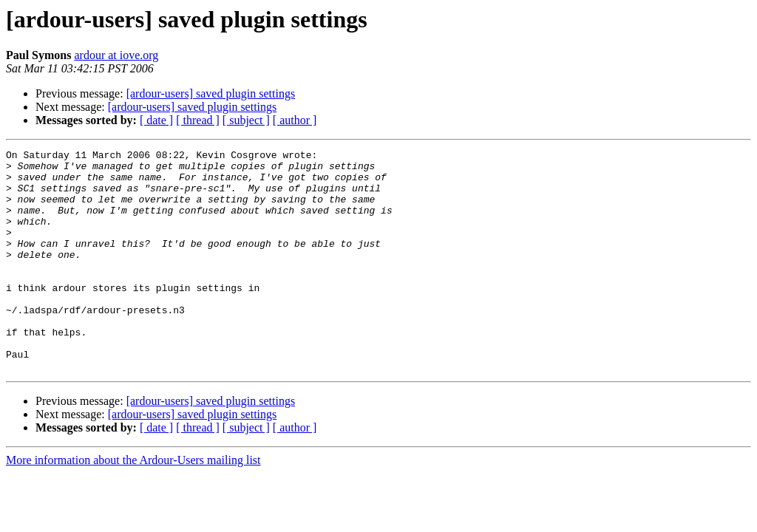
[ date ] (156, 120)
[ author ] (295, 120)
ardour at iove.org (116, 55)
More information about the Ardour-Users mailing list (133, 504)
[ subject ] (246, 120)
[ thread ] (198, 120)
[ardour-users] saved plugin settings (211, 93)
